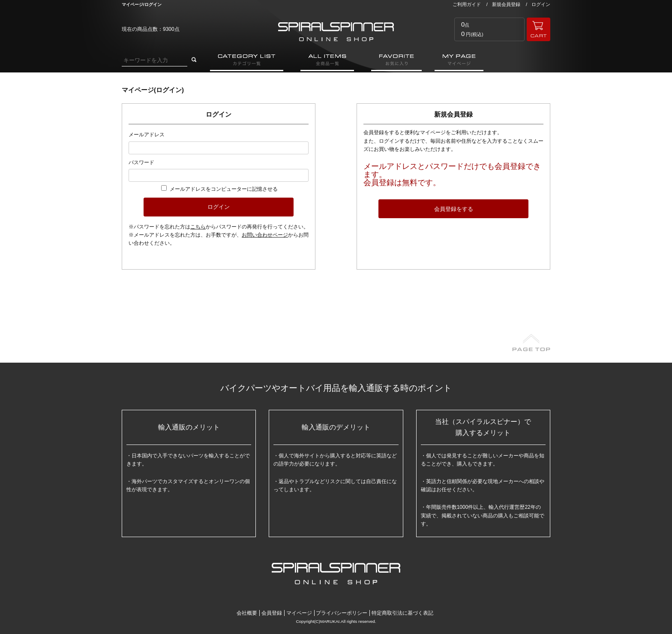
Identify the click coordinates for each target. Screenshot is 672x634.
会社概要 (247, 613)
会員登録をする (454, 209)
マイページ (299, 613)
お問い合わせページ (265, 235)
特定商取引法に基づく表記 (402, 613)
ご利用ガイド (467, 4)
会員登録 (272, 613)
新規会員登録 (506, 4)
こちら (198, 227)
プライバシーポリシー (342, 613)
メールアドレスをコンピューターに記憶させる (224, 189)
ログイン (541, 4)
